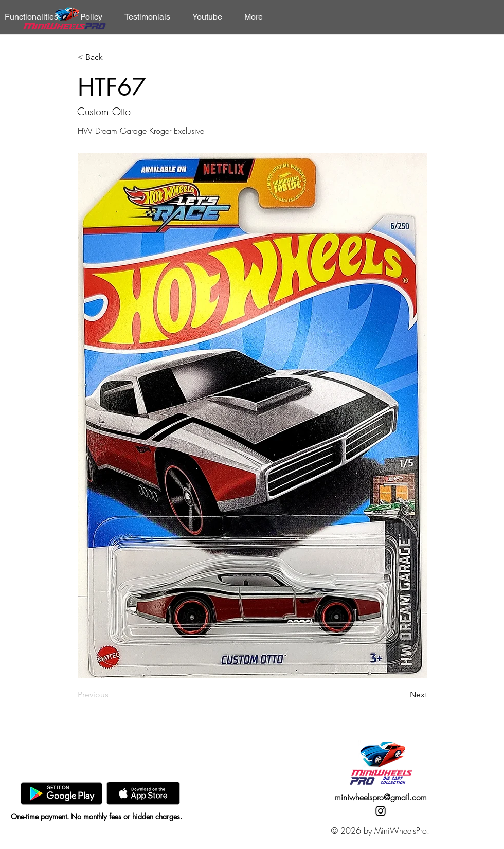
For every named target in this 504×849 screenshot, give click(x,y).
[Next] (402, 695)
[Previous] (112, 695)
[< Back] (112, 57)
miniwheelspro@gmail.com (381, 797)
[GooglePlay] (61, 793)
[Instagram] (381, 811)
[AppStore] (143, 793)
